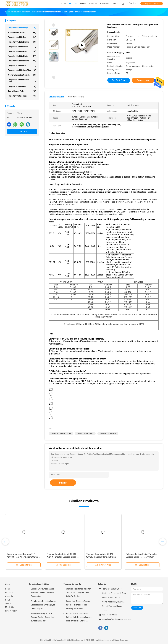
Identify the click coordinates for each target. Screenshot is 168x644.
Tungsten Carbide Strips (22, 28)
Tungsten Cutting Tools (22, 96)
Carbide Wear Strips (22, 32)
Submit (63, 483)
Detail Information (56, 97)
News (8, 600)
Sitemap (9, 604)
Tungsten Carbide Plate (22, 51)
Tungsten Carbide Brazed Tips (22, 81)
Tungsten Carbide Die (22, 66)
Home (8, 589)
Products (9, 593)
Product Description (76, 97)
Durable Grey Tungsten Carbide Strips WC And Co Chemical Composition (44, 593)
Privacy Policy (11, 611)
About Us (9, 596)
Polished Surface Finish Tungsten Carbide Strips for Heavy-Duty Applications (142, 557)
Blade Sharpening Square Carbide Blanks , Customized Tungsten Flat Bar (43, 617)
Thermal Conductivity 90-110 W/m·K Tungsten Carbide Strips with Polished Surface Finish (101, 557)
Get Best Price (119, 80)
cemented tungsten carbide (61, 433)
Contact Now (22, 131)
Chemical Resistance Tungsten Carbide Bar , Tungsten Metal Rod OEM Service (78, 593)
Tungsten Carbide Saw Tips (22, 70)
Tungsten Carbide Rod (22, 86)
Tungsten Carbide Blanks (22, 42)
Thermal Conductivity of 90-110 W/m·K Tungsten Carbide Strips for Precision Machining (63, 557)
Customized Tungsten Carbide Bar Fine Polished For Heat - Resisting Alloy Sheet (78, 605)
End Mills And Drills (22, 91)
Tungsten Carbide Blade (22, 56)
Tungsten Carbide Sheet (22, 47)
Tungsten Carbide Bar (22, 37)
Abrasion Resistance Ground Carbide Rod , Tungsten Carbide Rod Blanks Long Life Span (79, 617)
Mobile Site (10, 607)
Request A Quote (152, 4)
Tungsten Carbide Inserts (22, 61)
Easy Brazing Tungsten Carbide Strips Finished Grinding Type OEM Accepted (44, 605)
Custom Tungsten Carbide (22, 75)
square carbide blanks (85, 433)
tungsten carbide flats (108, 433)
